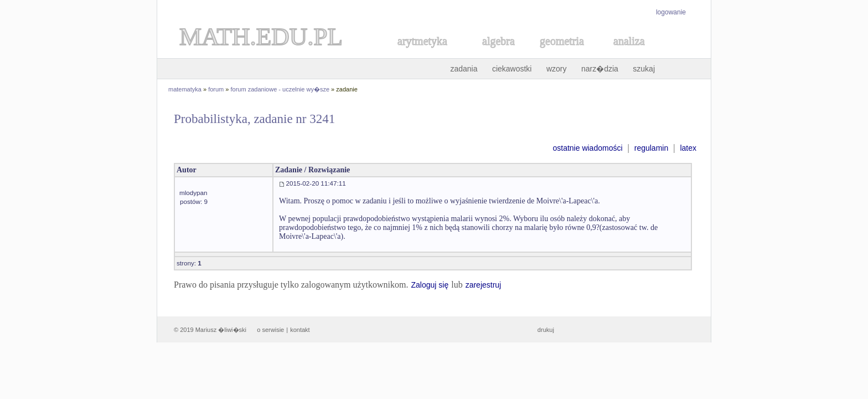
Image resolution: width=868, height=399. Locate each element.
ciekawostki (512, 69)
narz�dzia (600, 69)
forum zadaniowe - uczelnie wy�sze (280, 89)
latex (688, 148)
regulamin (651, 148)
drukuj (546, 330)
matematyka (185, 89)
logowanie (671, 12)
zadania (464, 69)
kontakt (300, 330)
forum (216, 89)
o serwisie (270, 330)
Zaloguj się (430, 285)
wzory (557, 69)
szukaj (644, 69)
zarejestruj (484, 285)
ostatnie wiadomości (587, 148)
